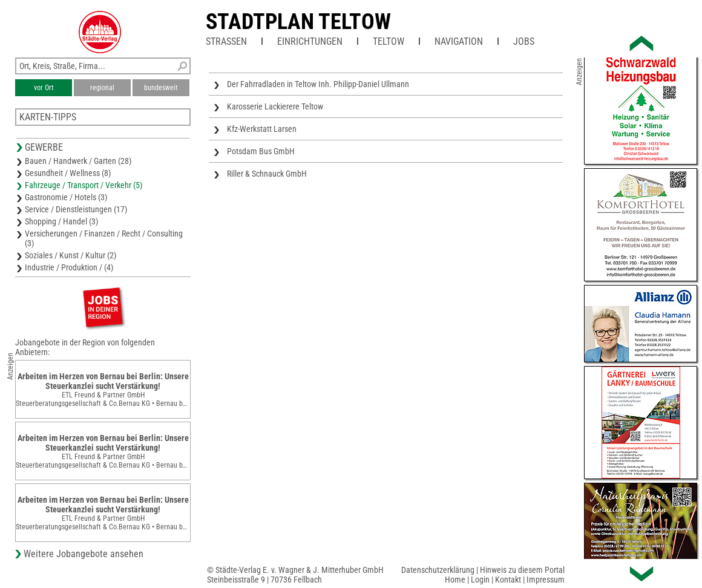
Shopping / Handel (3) (61, 221)
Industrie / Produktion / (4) (69, 267)
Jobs (524, 41)
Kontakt (508, 580)
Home (455, 580)
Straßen (226, 41)
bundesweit (161, 88)
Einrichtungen (310, 41)
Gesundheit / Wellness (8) (68, 173)
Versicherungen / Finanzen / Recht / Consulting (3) (104, 238)
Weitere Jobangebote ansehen (84, 554)
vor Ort (44, 88)
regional (102, 88)
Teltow (389, 41)
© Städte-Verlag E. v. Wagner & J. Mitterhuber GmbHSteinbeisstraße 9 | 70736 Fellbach (295, 575)
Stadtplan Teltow (298, 22)
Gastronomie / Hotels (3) (66, 197)
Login (480, 580)
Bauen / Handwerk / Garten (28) (78, 161)
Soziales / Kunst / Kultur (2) (71, 255)
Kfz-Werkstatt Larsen (262, 129)
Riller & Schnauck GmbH (267, 174)
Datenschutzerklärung (438, 570)
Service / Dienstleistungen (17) (76, 209)
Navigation (459, 41)
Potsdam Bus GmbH (261, 151)
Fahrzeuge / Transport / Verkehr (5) (84, 185)
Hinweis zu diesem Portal (522, 570)
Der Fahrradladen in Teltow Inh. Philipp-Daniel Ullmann (318, 84)
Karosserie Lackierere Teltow (275, 106)
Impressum (546, 580)
